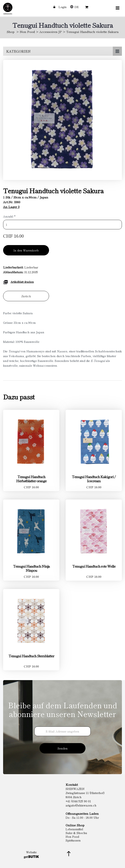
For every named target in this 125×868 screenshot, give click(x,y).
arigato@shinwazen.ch (81, 805)
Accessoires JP (51, 32)
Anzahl (9, 216)
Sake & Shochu (76, 833)
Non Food (27, 32)
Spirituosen (73, 840)
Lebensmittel (74, 829)
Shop (11, 32)
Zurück (26, 296)
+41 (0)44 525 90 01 (78, 801)
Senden (63, 748)
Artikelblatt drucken (22, 282)
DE (77, 7)
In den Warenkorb (26, 250)
